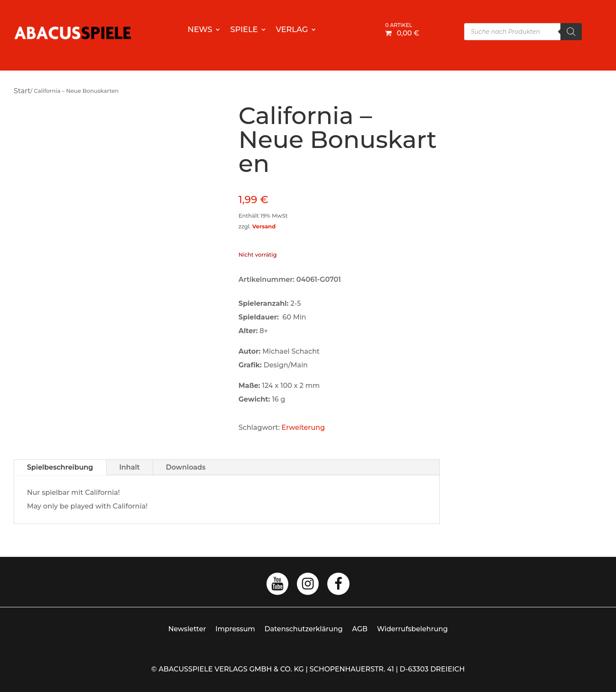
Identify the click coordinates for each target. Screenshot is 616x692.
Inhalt (130, 467)
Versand (264, 226)
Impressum (235, 629)
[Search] (571, 32)
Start (22, 91)
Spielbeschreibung (60, 467)
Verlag (292, 30)
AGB (360, 629)
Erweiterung (303, 427)
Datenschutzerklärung (304, 629)
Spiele (244, 30)
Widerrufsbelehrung (412, 629)
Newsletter (187, 629)
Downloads (186, 467)
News (200, 30)
